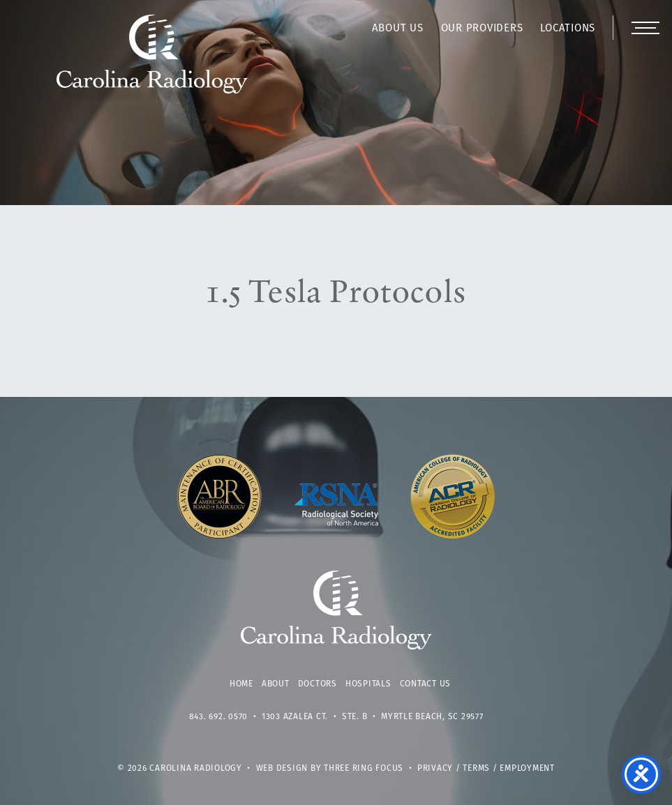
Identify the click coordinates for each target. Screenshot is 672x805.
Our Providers (482, 29)
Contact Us (426, 684)
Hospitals (368, 684)
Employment (527, 769)
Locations (568, 29)
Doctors (318, 684)
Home (241, 684)
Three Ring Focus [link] (364, 769)
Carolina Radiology (152, 61)
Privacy (435, 769)
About (276, 684)
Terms (476, 769)
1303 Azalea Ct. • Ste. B (315, 717)
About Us (398, 29)
